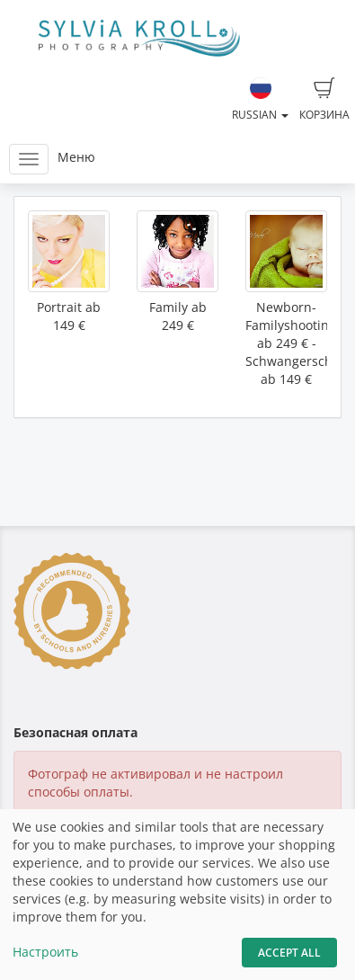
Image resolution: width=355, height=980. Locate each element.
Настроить (45, 952)
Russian (260, 100)
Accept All (289, 953)
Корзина (324, 100)
